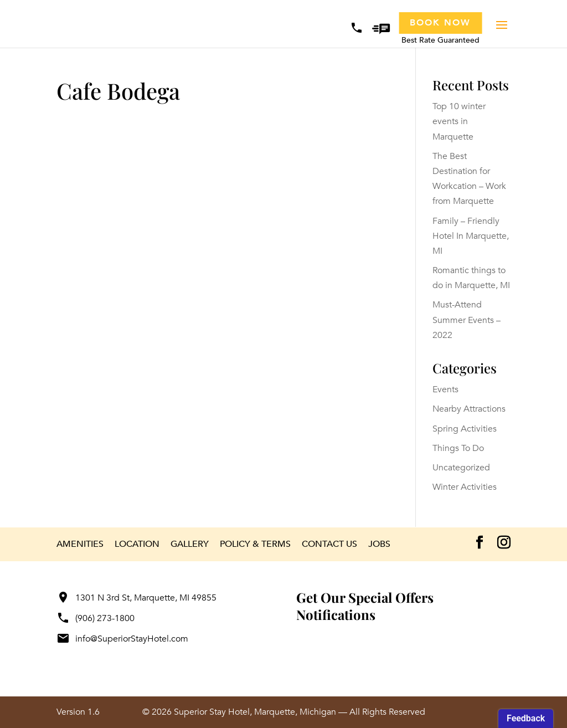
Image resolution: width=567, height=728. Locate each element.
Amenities (80, 544)
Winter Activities (465, 487)
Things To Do (458, 448)
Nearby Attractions (469, 409)
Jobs (379, 544)
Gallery (190, 544)
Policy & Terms (255, 544)
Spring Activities (465, 429)
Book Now (440, 23)
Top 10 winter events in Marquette (459, 121)
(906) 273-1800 (96, 618)
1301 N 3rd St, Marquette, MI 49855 (136, 598)
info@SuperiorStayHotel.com (122, 639)
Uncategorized (461, 468)
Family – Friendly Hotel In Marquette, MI (471, 236)
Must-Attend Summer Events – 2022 (467, 320)
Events (445, 389)
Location (137, 544)
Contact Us (329, 544)
